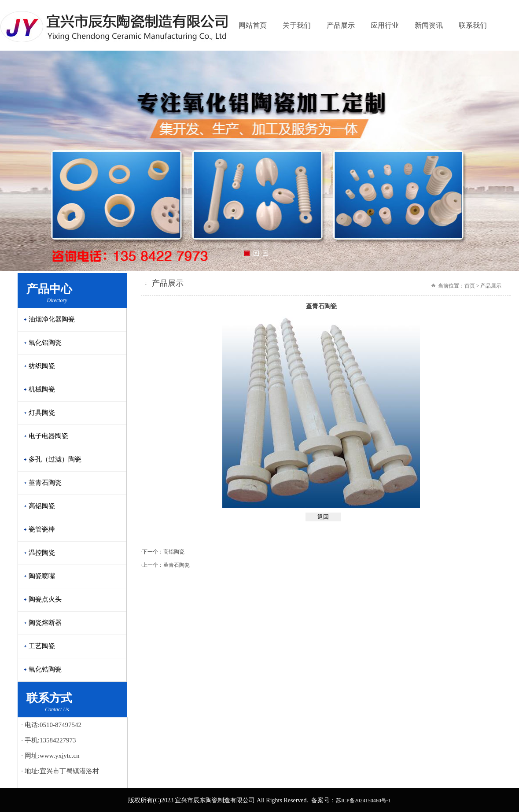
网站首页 (253, 25)
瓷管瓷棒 (42, 529)
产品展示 (341, 25)
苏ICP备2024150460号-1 (363, 801)
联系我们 (473, 25)
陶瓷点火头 (45, 599)
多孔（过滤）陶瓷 (55, 459)
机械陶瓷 (42, 389)
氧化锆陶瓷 (45, 669)
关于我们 (297, 25)
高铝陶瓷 (42, 506)
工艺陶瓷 (42, 646)
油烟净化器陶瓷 (52, 319)
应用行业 (385, 25)
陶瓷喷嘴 (42, 576)
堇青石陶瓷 (45, 483)
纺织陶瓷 (42, 366)
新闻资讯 (429, 25)
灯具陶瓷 (42, 413)
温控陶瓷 (42, 553)
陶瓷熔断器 (45, 623)
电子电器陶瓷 (48, 436)
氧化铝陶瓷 (45, 343)
